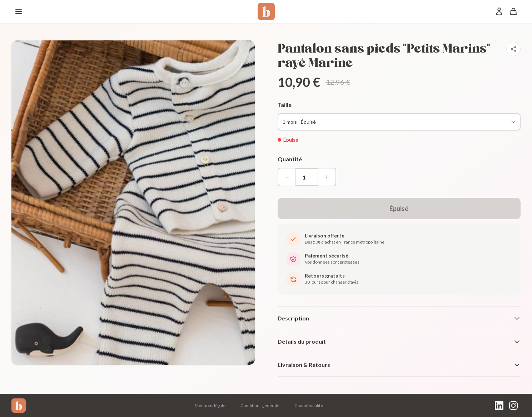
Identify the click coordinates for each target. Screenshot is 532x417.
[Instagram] (513, 406)
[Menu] (19, 11)
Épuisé (399, 208)
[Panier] (513, 11)
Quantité (290, 159)
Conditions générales (261, 405)
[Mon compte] (499, 11)
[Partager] (513, 49)
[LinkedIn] (499, 406)
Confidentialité (309, 405)
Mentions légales (211, 405)
